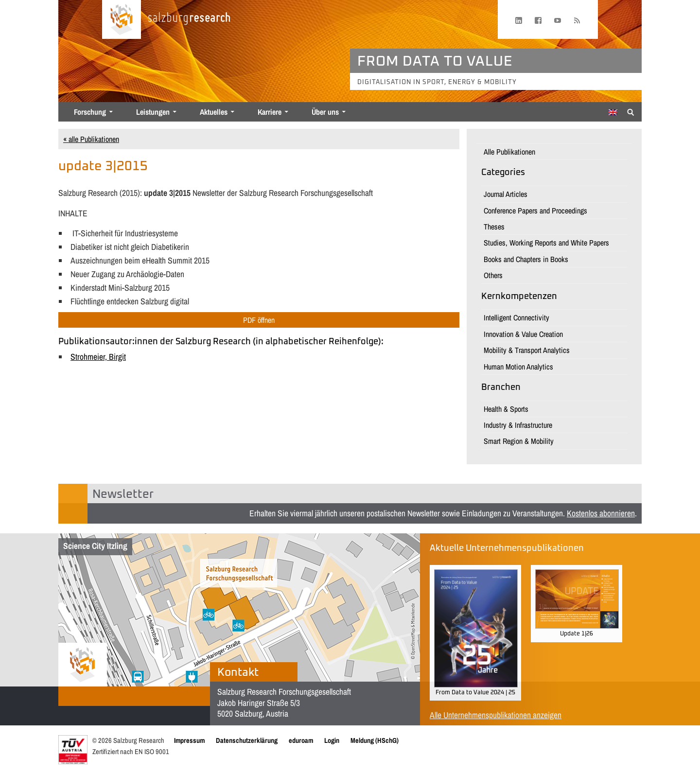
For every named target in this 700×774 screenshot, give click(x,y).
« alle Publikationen (91, 139)
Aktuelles (214, 112)
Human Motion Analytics (518, 367)
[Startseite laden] (122, 19)
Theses (494, 227)
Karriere (270, 112)
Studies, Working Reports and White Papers (546, 243)
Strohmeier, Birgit (98, 357)
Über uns (325, 112)
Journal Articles (506, 194)
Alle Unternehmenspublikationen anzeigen (496, 715)
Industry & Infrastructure (518, 425)
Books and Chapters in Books (526, 259)
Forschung (90, 112)
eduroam (301, 740)
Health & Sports (506, 409)
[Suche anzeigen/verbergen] (631, 111)
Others (493, 275)
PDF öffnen (259, 320)
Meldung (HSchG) (375, 740)
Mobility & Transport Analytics (527, 350)
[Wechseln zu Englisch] (613, 112)
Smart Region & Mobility (519, 441)
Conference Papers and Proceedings (535, 211)
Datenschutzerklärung (247, 740)
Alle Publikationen (509, 152)
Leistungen (153, 112)
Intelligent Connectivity (516, 317)
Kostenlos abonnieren (601, 513)
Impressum (189, 740)
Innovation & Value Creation (523, 334)
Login (332, 740)
